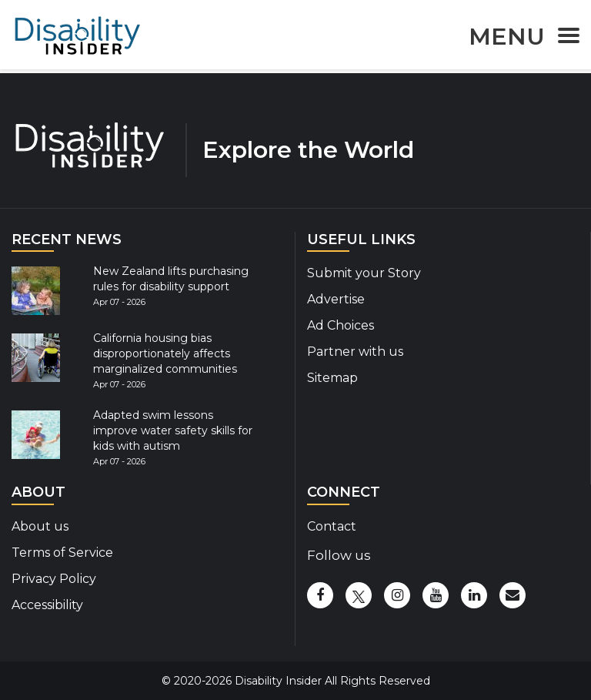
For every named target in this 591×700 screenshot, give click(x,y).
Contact (332, 526)
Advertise (336, 299)
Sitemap (332, 378)
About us (40, 526)
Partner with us (355, 352)
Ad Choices (341, 325)
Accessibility (47, 605)
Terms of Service (62, 553)
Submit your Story (364, 273)
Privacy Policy (54, 579)
